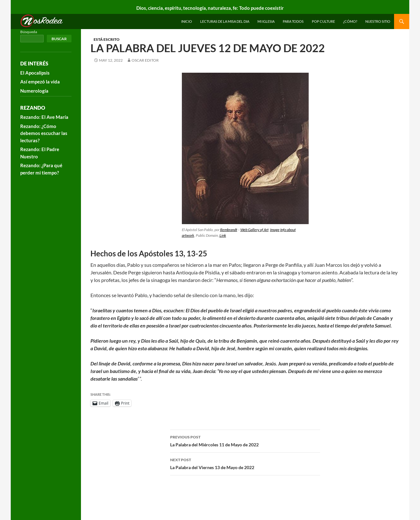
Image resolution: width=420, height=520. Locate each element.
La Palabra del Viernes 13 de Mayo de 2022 (245, 463)
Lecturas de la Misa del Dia (225, 21)
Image (275, 230)
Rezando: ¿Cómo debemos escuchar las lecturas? (44, 133)
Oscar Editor (145, 60)
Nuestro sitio (378, 21)
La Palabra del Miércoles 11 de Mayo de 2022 (245, 440)
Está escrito (107, 39)
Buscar (59, 39)
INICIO (187, 21)
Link (223, 235)
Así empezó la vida (40, 82)
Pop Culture (323, 21)
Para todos (293, 21)
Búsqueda (29, 32)
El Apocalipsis (35, 73)
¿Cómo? (350, 21)
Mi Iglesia (266, 21)
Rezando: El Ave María (44, 117)
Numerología (34, 91)
